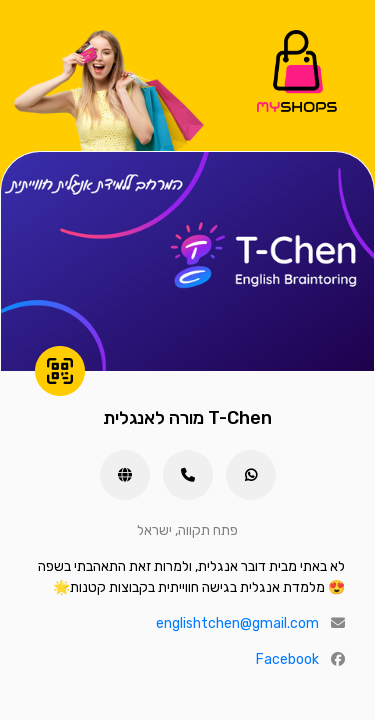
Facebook (287, 659)
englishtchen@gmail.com (237, 623)
